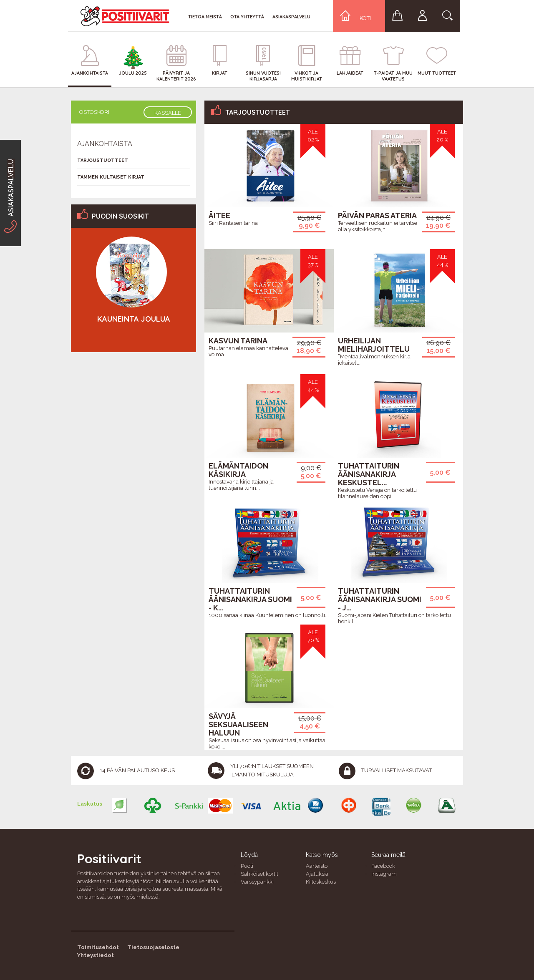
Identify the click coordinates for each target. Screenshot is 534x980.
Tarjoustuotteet (103, 160)
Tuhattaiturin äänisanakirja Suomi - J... (380, 599)
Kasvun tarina (238, 341)
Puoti (247, 866)
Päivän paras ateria (377, 215)
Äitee (219, 215)
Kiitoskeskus (321, 882)
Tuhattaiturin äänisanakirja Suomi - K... (250, 599)
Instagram (384, 874)
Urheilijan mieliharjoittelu (374, 345)
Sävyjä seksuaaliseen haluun (238, 724)
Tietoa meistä (205, 17)
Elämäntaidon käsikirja (238, 470)
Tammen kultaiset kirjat (111, 177)
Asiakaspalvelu (291, 17)
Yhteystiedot (96, 955)
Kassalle (168, 113)
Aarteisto (317, 866)
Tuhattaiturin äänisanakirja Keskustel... (369, 474)
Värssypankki (257, 882)
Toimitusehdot (98, 947)
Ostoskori (94, 112)
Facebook (383, 866)
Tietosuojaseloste (153, 947)
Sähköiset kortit (259, 874)
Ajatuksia (317, 874)
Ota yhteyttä (247, 17)
